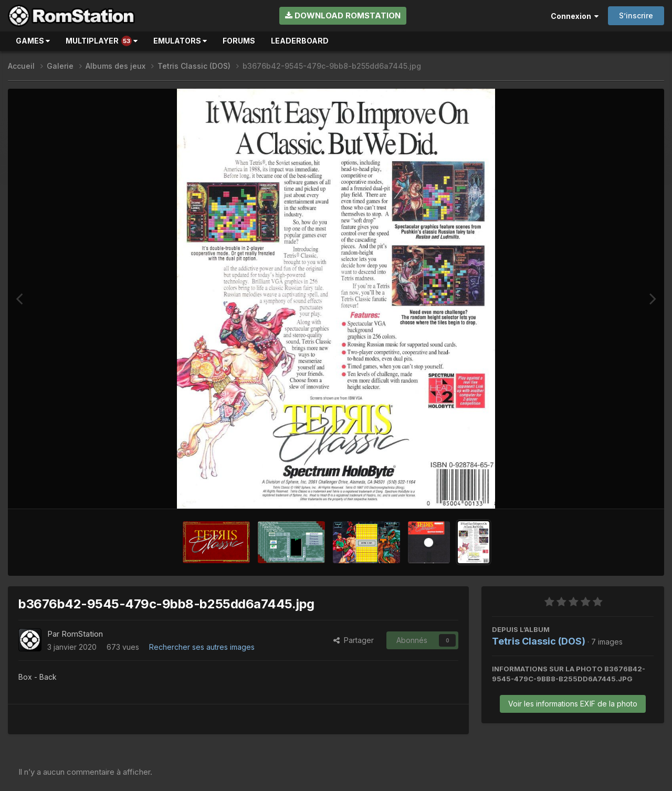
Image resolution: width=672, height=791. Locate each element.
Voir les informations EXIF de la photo (573, 704)
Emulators (180, 41)
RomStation (82, 634)
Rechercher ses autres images (202, 647)
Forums (239, 41)
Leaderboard (300, 41)
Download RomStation (343, 15)
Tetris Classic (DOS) (539, 641)
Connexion (575, 16)
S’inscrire (636, 15)
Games (33, 41)
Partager (354, 640)
